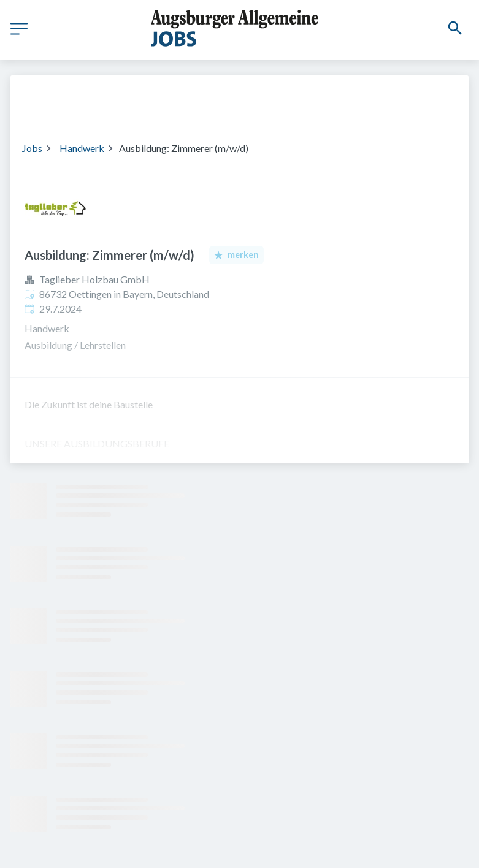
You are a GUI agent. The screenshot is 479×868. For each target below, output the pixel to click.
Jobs (32, 148)
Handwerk (82, 148)
